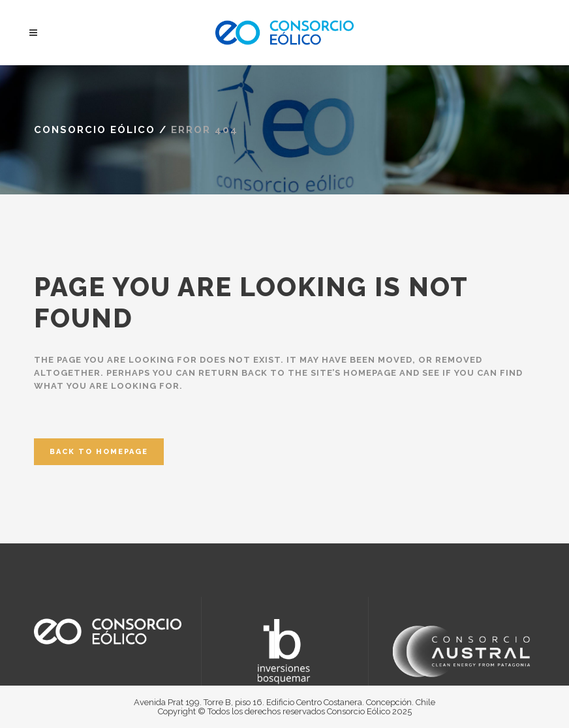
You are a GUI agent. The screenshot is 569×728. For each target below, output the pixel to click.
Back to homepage (99, 452)
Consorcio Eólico (95, 130)
